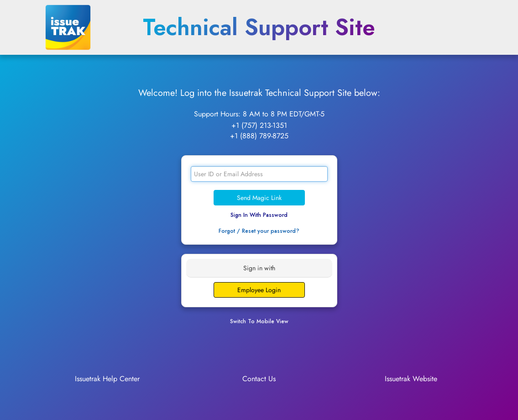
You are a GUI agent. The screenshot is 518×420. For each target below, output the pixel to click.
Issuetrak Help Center (107, 379)
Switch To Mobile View (259, 321)
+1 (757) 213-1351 (259, 125)
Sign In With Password (259, 215)
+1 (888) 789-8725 (259, 136)
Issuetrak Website (411, 379)
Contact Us (259, 379)
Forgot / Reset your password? (259, 231)
